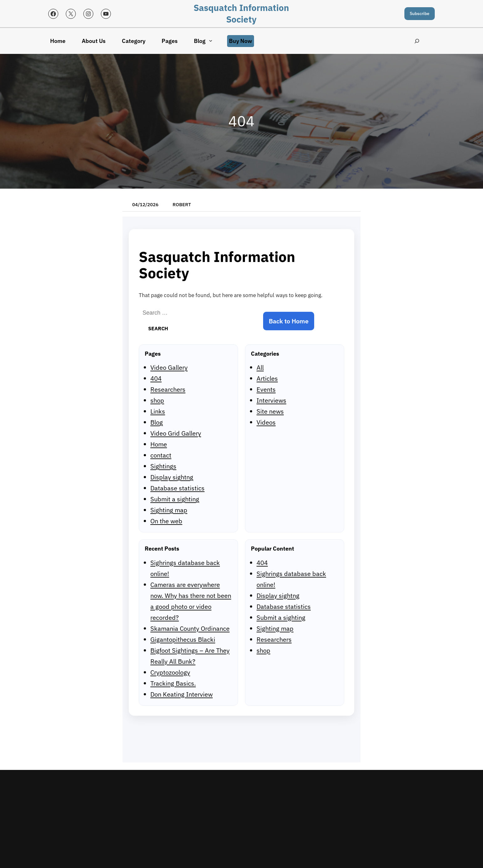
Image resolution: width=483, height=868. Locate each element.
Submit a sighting (175, 499)
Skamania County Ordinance (190, 628)
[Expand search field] (417, 41)
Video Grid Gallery (176, 433)
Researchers (168, 389)
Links (158, 411)
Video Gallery (169, 367)
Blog (157, 422)
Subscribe (420, 13)
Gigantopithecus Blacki (183, 639)
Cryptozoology (170, 672)
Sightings (163, 466)
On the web (166, 521)
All (260, 367)
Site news (270, 411)
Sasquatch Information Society (241, 13)
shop (157, 400)
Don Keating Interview (182, 694)
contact (161, 455)
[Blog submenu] (211, 41)
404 (156, 378)
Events (266, 389)
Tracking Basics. (173, 683)
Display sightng (172, 477)
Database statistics (177, 488)
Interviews (271, 400)
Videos (266, 422)
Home (159, 444)
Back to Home (289, 321)
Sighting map (169, 510)
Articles (267, 378)
